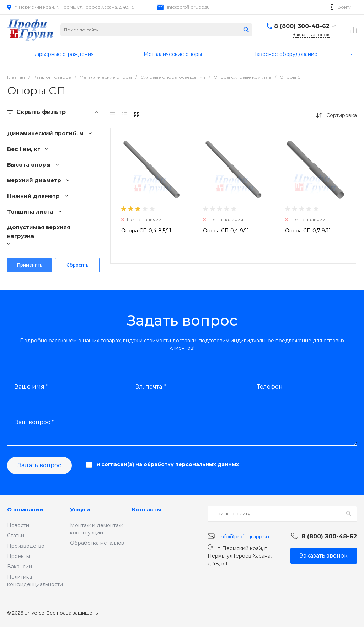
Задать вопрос (39, 465)
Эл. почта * (151, 387)
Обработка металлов (97, 543)
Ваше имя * (31, 387)
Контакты (147, 509)
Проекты (18, 556)
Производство (26, 546)
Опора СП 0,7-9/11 (308, 231)
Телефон (270, 387)
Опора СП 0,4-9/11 (226, 231)
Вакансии (20, 567)
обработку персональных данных (191, 464)
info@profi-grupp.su (188, 7)
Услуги (80, 509)
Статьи (16, 536)
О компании (25, 509)
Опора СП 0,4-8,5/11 (146, 231)
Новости (18, 525)
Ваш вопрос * (34, 422)
